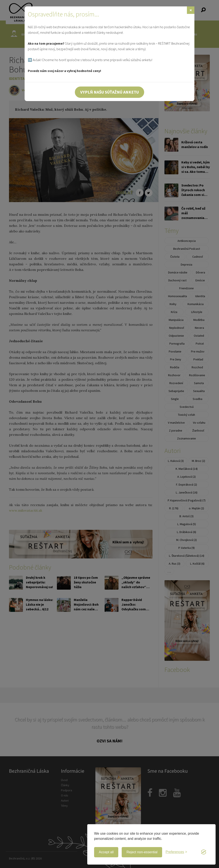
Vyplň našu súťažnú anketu (109, 92)
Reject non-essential (142, 852)
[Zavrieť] (191, 10)
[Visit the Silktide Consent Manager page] (204, 852)
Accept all (106, 852)
